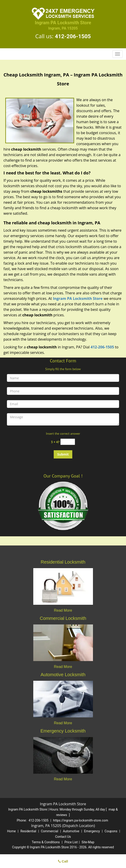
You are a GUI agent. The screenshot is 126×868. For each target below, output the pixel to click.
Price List (71, 842)
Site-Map (88, 842)
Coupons (111, 831)
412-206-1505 (73, 36)
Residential (28, 831)
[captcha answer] (68, 442)
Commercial (49, 831)
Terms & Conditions (46, 842)
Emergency (92, 831)
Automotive (71, 831)
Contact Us (63, 837)
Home (11, 831)
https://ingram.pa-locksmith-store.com (81, 820)
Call (63, 861)
